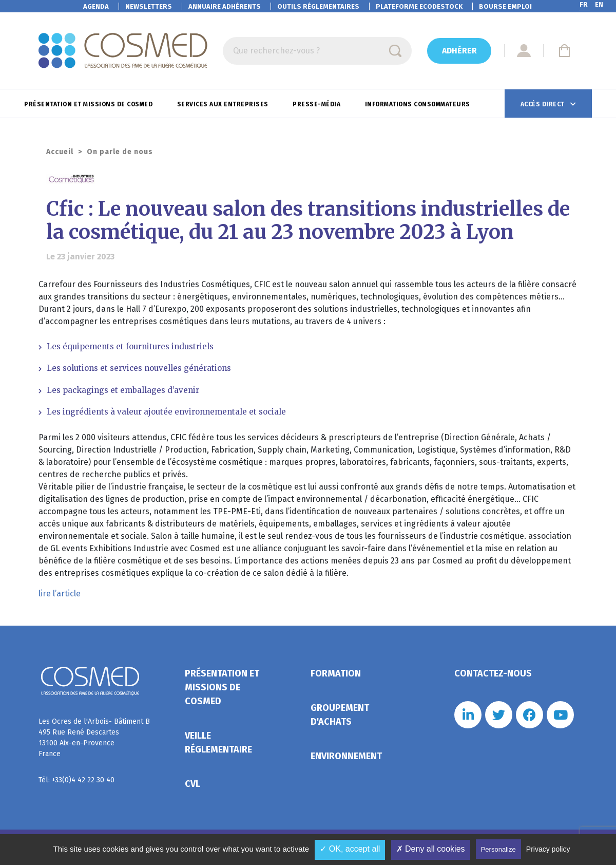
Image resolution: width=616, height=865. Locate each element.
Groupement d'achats (340, 715)
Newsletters (149, 6)
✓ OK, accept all (350, 849)
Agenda (96, 6)
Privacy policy (548, 849)
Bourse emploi (505, 6)
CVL (192, 784)
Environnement (346, 756)
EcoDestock (419, 6)
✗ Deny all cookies (431, 849)
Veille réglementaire (218, 742)
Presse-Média (317, 104)
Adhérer (459, 51)
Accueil (60, 152)
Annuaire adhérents (225, 6)
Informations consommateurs (419, 104)
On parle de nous (120, 152)
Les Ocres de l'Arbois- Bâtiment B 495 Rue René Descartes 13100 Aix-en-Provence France (94, 738)
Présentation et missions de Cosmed (89, 104)
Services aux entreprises (224, 104)
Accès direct (544, 104)
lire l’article (60, 594)
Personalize (498, 849)
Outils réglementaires (318, 6)
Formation (336, 673)
